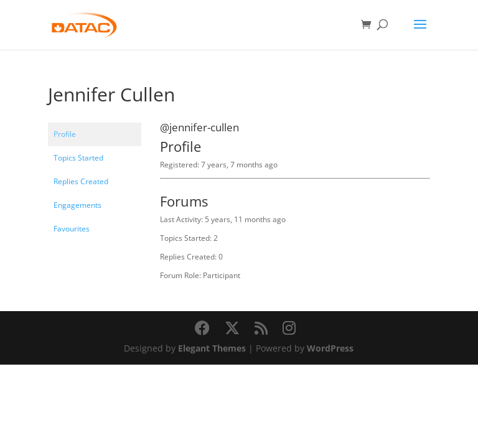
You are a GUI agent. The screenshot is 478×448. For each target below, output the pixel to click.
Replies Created (81, 181)
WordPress (330, 348)
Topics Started (78, 158)
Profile (65, 134)
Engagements (77, 205)
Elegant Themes (212, 348)
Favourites (72, 229)
